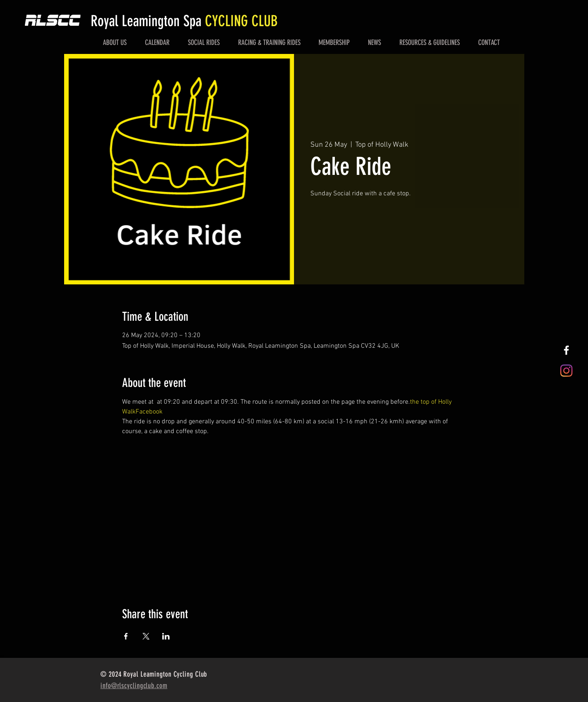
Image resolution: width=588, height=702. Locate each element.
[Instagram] (566, 371)
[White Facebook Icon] (566, 350)
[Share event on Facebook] (126, 636)
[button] (115, 42)
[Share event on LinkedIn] (166, 636)
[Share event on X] (146, 636)
